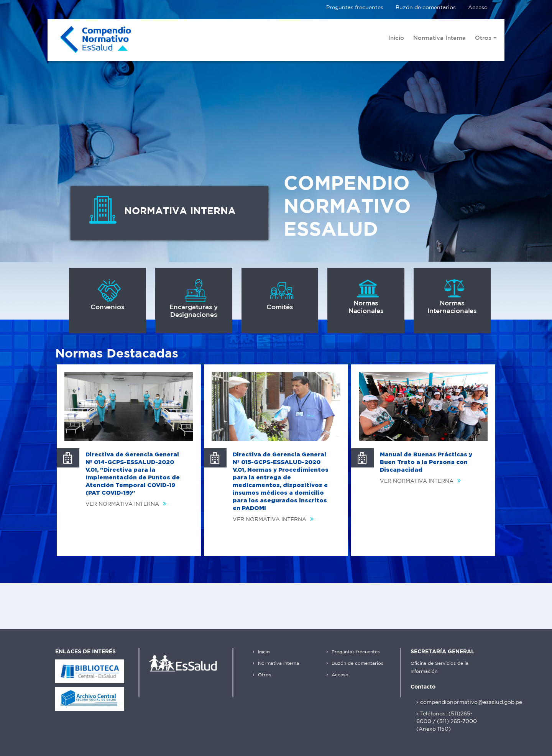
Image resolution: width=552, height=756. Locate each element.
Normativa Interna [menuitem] (439, 38)
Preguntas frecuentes (355, 8)
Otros (264, 675)
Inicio (263, 652)
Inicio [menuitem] (396, 38)
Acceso (478, 8)
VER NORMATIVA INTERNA (128, 504)
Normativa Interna (278, 663)
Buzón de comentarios (426, 8)
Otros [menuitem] (486, 38)
